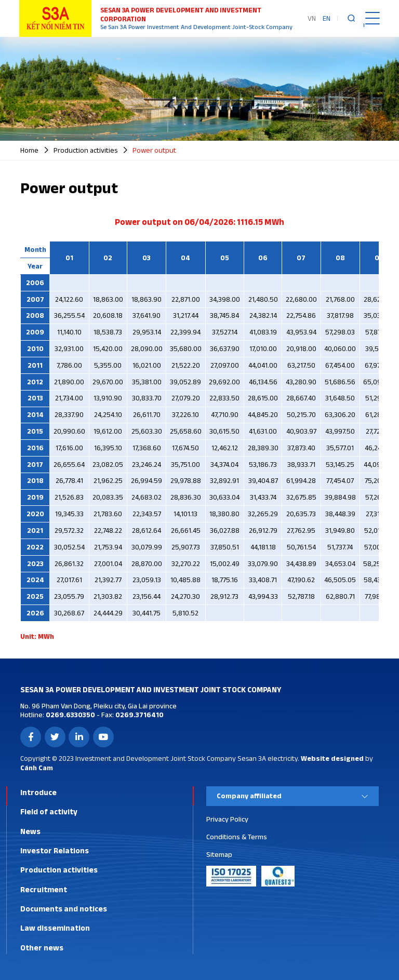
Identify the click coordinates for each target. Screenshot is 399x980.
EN (327, 18)
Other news (42, 948)
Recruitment (44, 889)
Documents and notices (64, 909)
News (30, 831)
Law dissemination (55, 928)
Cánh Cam (37, 768)
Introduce (38, 792)
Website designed (332, 758)
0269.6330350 (70, 715)
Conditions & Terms (237, 837)
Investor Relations (55, 850)
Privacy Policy (227, 819)
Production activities (59, 870)
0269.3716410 (139, 715)
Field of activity (49, 811)
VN (312, 18)
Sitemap (219, 854)
